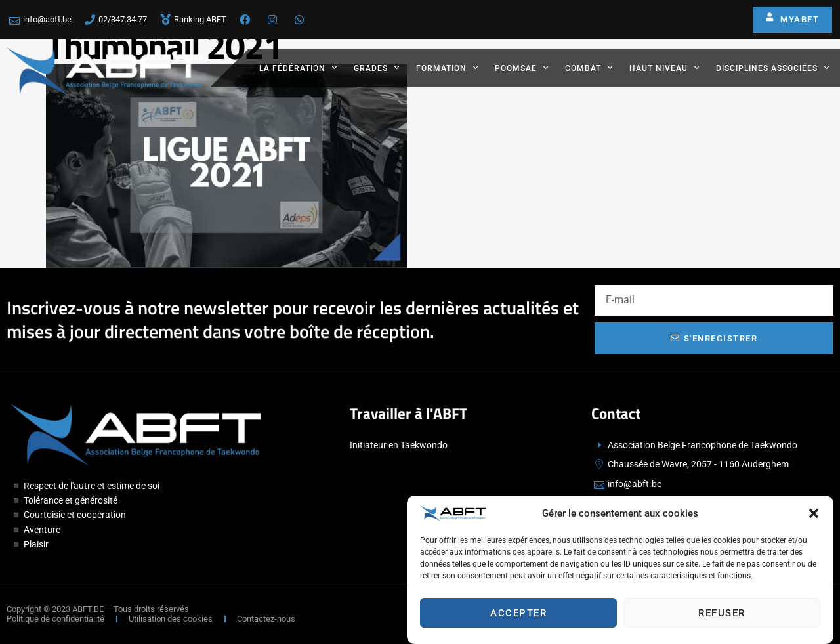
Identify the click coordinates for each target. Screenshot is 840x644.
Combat (589, 68)
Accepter (518, 614)
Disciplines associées (773, 68)
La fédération (298, 68)
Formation (447, 68)
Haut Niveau (664, 68)
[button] (814, 515)
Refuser (722, 614)
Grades (377, 68)
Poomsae (522, 68)
